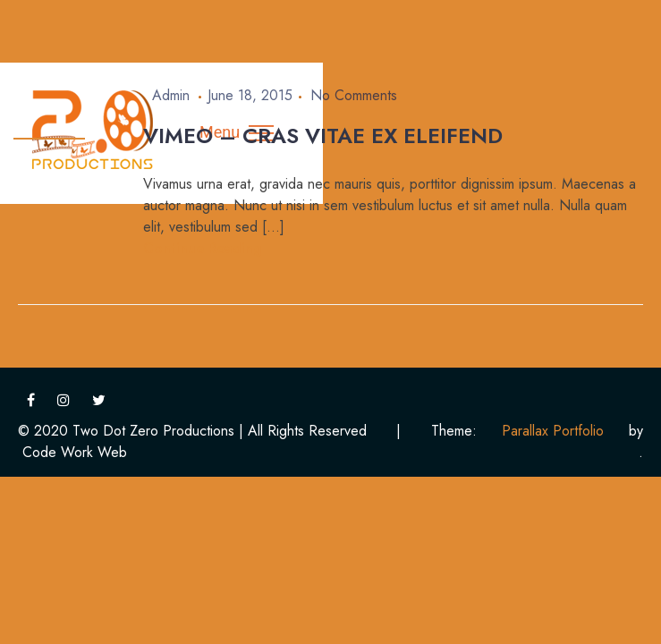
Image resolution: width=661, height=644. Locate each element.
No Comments (354, 95)
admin (171, 95)
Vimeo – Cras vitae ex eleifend (323, 136)
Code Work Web (75, 452)
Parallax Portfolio (553, 431)
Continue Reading (203, 248)
